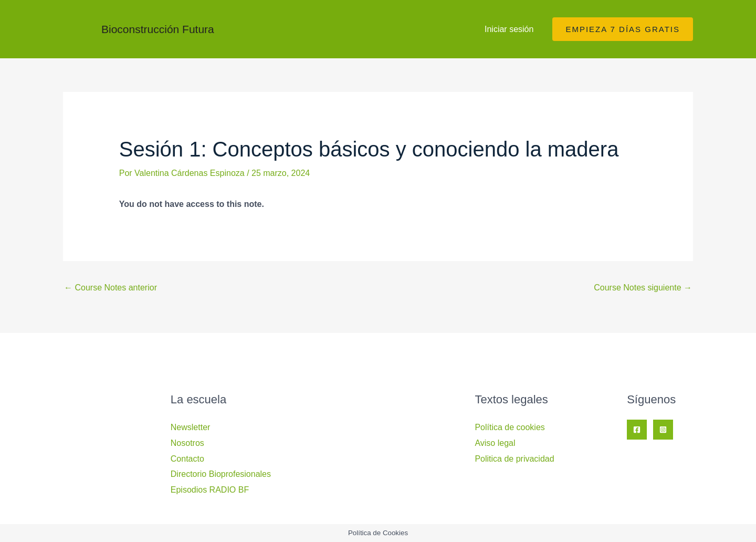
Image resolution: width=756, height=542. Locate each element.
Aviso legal (495, 443)
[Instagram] (663, 430)
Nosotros (187, 443)
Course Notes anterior (111, 288)
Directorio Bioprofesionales (221, 474)
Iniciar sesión (509, 29)
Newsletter (191, 427)
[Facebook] (637, 430)
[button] (623, 29)
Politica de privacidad (514, 459)
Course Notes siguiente (643, 288)
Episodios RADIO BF (210, 490)
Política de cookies (510, 427)
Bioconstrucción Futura (158, 29)
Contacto (187, 459)
